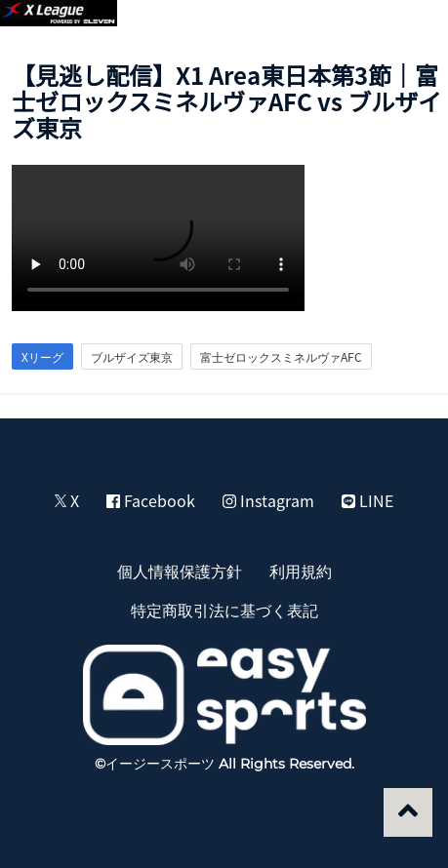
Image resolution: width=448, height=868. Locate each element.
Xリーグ (42, 357)
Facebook (151, 500)
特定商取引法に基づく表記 (224, 610)
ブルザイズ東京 (132, 357)
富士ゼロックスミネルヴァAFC (281, 357)
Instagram (268, 500)
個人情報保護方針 (180, 571)
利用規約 (301, 571)
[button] (411, 25)
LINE (367, 500)
